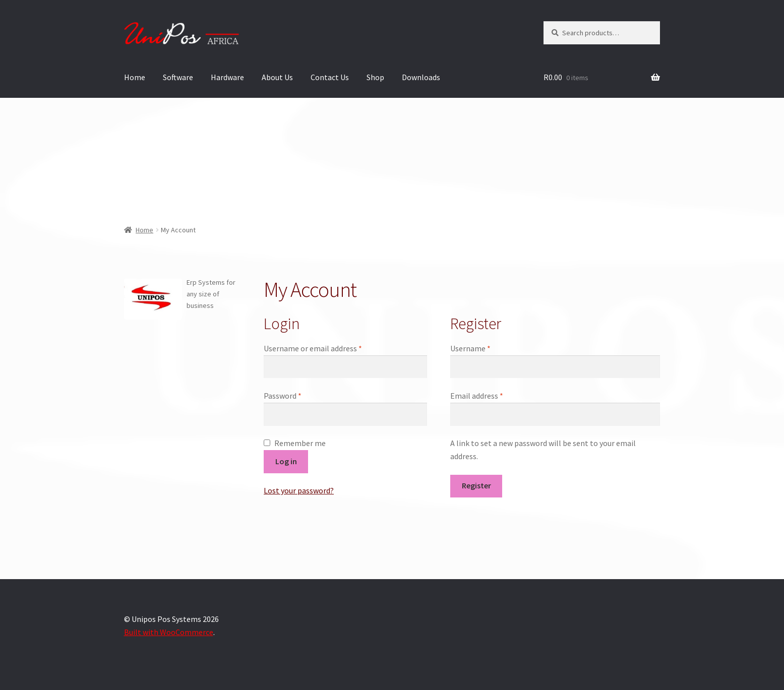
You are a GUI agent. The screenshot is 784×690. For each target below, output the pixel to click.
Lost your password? (299, 490)
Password (297, 395)
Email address (492, 395)
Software (178, 77)
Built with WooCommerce (169, 632)
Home (135, 77)
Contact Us (330, 77)
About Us (277, 77)
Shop (375, 77)
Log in (286, 461)
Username (485, 348)
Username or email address (328, 348)
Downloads (421, 77)
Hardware (227, 77)
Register (476, 485)
